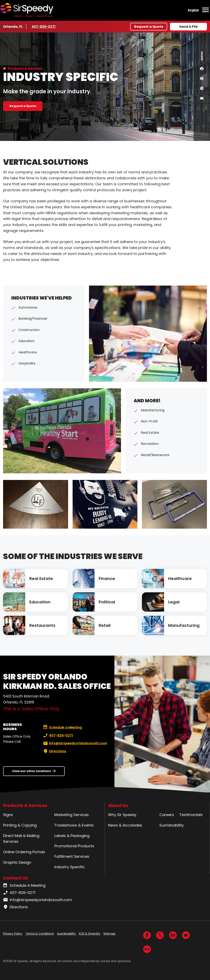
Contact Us (15, 878)
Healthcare (180, 579)
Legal (174, 602)
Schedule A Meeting (24, 885)
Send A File (188, 27)
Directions (54, 751)
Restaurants (42, 625)
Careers (167, 815)
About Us (118, 805)
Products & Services (25, 68)
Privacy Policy (13, 934)
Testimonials (191, 815)
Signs (8, 815)
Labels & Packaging (72, 836)
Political (107, 602)
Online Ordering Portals (24, 852)
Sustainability (172, 825)
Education (40, 602)
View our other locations (31, 771)
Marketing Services (72, 815)
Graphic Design (17, 862)
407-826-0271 (44, 27)
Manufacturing (184, 625)
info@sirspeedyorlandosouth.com (75, 743)
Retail (105, 625)
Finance (107, 579)
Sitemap (109, 934)
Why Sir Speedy (122, 815)
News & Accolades (125, 825)
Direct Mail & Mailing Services (21, 839)
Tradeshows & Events (74, 825)
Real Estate (41, 579)
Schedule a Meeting (63, 728)
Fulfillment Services (72, 856)
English (193, 10)
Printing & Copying (20, 825)
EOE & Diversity (90, 934)
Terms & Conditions (40, 934)
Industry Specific (70, 867)
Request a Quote (149, 27)
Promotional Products (74, 846)
